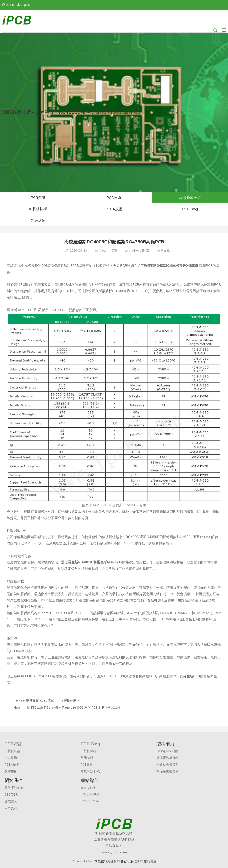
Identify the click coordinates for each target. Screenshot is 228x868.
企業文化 (11, 801)
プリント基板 (90, 795)
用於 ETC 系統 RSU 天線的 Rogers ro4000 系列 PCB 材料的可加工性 (72, 708)
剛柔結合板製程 (168, 765)
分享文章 (163, 251)
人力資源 (11, 808)
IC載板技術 (38, 209)
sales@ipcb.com (114, 852)
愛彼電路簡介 (14, 788)
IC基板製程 (88, 751)
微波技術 (11, 771)
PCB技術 (114, 198)
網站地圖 (150, 861)
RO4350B (114, 562)
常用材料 (87, 758)
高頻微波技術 (190, 198)
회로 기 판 (88, 788)
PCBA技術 (114, 209)
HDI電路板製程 (167, 751)
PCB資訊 (38, 198)
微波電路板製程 (168, 758)
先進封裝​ (38, 220)
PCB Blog (190, 209)
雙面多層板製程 (168, 771)
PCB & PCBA (90, 801)
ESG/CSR (11, 795)
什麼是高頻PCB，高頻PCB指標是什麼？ (51, 701)
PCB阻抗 (87, 765)
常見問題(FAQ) (91, 771)
